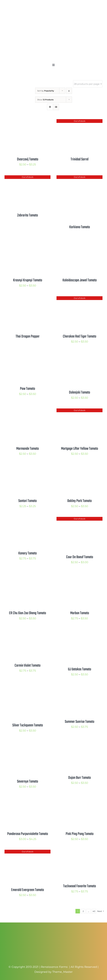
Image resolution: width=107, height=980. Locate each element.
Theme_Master (62, 972)
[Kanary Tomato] (28, 519)
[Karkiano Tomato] (79, 178)
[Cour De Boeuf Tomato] (79, 519)
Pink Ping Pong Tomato (80, 834)
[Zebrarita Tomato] (28, 178)
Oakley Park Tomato (79, 501)
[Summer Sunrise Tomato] (79, 688)
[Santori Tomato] (28, 467)
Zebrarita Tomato (28, 215)
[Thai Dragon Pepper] (28, 299)
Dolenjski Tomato (79, 392)
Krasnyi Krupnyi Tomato (28, 280)
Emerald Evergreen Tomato (28, 890)
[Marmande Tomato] (28, 411)
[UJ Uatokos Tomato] (79, 631)
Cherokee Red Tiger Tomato (79, 336)
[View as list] (56, 107)
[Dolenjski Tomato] (79, 355)
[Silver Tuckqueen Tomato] (28, 688)
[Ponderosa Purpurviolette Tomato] (28, 800)
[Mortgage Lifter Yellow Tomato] (79, 411)
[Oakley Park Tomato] (79, 467)
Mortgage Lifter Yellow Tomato (79, 449)
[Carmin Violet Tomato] (28, 631)
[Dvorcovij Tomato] (28, 122)
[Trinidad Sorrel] (79, 122)
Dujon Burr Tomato (79, 778)
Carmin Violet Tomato (28, 666)
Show (45, 100)
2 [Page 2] (83, 911)
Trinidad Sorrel (80, 159)
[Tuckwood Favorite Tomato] (79, 852)
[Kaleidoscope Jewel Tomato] (79, 243)
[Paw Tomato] (28, 355)
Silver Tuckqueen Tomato (28, 725)
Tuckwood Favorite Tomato (79, 886)
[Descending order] (69, 91)
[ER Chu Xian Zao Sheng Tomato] (28, 575)
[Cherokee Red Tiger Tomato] (79, 299)
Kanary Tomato (28, 553)
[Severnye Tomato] (28, 744)
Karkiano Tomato (80, 227)
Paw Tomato (28, 389)
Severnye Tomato (28, 781)
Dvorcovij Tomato (28, 159)
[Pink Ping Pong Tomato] (79, 800)
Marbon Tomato (80, 613)
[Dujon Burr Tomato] (79, 744)
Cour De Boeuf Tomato (80, 557)
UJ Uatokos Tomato (79, 669)
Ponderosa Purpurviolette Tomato (28, 834)
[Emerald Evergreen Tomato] (28, 852)
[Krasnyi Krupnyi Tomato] (28, 243)
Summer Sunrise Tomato (79, 722)
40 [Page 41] (94, 911)
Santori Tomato (28, 501)
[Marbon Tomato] (79, 575)
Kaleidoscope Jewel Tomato (80, 280)
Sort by (46, 91)
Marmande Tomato (28, 449)
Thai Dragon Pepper (28, 336)
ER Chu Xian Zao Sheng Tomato (28, 613)
